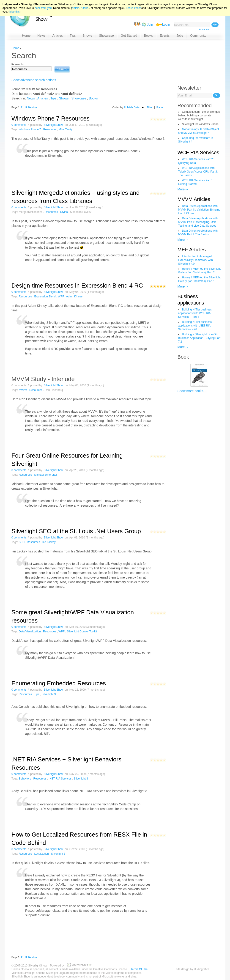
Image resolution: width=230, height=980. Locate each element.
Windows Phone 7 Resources (51, 118)
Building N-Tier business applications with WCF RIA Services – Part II (195, 313)
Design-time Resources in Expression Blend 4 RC (77, 285)
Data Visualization (30, 631)
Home (15, 48)
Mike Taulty (66, 129)
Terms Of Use (139, 969)
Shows (64, 98)
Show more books (190, 391)
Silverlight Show (53, 125)
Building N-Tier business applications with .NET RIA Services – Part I (195, 326)
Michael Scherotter (46, 475)
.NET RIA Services (60, 779)
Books (93, 98)
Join (150, 25)
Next (31, 107)
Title (149, 107)
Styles (64, 212)
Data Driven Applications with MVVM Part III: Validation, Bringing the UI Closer (199, 210)
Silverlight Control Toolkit (82, 631)
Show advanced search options (34, 80)
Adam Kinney (74, 296)
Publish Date (132, 107)
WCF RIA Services (198, 152)
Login (166, 25)
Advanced (205, 29)
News (31, 98)
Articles (43, 98)
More (181, 189)
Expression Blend (45, 296)
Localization (41, 854)
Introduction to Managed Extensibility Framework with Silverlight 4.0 (196, 260)
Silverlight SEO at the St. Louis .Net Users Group (76, 531)
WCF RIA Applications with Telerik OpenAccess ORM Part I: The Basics (198, 172)
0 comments (19, 125)
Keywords (18, 64)
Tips (53, 98)
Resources (50, 129)
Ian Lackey (49, 542)
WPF (61, 296)
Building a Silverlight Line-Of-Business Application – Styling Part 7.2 (199, 338)
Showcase (79, 98)
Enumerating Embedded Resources (59, 683)
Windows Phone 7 (30, 129)
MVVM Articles (194, 199)
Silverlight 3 (49, 694)
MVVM (23, 390)
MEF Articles (192, 250)
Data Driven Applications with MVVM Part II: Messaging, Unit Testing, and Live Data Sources (198, 222)
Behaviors (25, 779)
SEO (22, 542)
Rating (160, 107)
